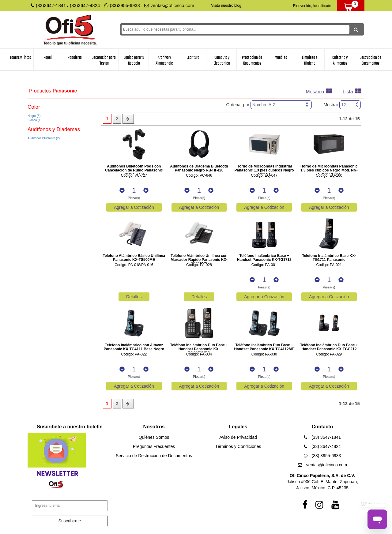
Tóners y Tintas (20, 58)
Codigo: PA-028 (199, 265)
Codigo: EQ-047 (264, 176)
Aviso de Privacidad (238, 437)
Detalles (134, 297)
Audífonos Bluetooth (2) (44, 138)
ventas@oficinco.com (169, 5)
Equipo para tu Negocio (134, 60)
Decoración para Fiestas (104, 60)
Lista (354, 92)
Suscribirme (70, 521)
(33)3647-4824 (85, 5)
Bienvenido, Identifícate (312, 6)
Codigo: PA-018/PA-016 (134, 265)
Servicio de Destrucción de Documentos (154, 456)
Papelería (75, 58)
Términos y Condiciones (238, 446)
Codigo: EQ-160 (329, 176)
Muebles (281, 58)
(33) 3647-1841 (322, 437)
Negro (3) (34, 116)
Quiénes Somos (154, 437)
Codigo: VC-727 (134, 176)
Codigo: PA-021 (329, 265)
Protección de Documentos (252, 60)
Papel (48, 58)
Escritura (193, 58)
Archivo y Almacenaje (164, 60)
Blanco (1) (35, 120)
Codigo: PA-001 (264, 265)
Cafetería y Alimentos (340, 60)
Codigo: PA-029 (329, 354)
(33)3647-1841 (51, 5)
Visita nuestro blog (226, 6)
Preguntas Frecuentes (154, 446)
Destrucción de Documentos (370, 60)
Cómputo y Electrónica (222, 60)
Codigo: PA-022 (134, 354)
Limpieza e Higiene (310, 60)
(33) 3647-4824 (322, 446)
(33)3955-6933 (122, 5)
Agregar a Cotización (134, 207)
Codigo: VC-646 (199, 176)
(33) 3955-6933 (322, 456)
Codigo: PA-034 (199, 354)
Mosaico (320, 92)
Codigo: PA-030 (264, 354)
